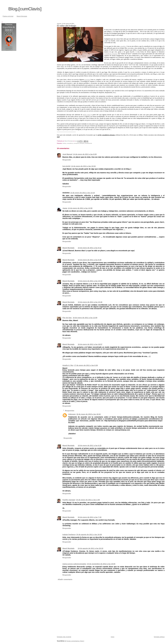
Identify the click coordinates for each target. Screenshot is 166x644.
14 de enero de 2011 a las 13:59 (80, 208)
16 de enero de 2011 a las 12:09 (85, 318)
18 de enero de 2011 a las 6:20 (90, 445)
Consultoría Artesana (111, 54)
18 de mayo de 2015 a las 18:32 (88, 414)
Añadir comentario (65, 579)
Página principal (8, 16)
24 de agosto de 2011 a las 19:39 (89, 535)
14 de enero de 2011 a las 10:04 (83, 166)
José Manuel (67, 154)
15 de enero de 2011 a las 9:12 (90, 248)
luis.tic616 (66, 166)
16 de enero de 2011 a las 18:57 (90, 344)
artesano (87, 80)
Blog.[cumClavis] (25, 9)
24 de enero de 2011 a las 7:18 (90, 517)
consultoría (70, 143)
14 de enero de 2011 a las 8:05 (85, 154)
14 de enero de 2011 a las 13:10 (83, 193)
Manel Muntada (22, 16)
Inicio (113, 637)
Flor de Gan (67, 318)
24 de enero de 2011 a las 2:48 (88, 500)
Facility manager (69, 500)
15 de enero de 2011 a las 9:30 (90, 260)
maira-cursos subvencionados (74, 564)
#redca (64, 143)
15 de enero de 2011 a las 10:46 (90, 302)
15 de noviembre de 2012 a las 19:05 (101, 564)
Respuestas (70, 411)
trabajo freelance (69, 535)
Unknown (72, 414)
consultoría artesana (79, 143)
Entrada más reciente (64, 637)
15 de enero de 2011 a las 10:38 (90, 281)
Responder (67, 160)
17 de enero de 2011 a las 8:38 (86, 365)
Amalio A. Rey (68, 365)
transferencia (88, 143)
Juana (65, 208)
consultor (123, 46)
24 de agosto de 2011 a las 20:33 (90, 548)
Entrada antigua (159, 637)
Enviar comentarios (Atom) (75, 641)
